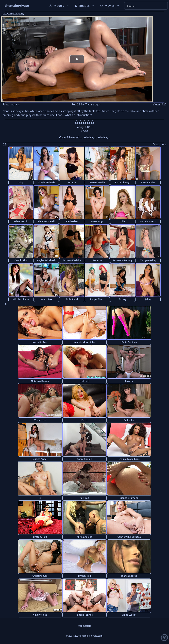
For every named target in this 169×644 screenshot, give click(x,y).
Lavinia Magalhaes (129, 459)
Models (59, 6)
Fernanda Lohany (123, 260)
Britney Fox (85, 576)
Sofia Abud (72, 299)
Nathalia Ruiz (40, 342)
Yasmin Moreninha (84, 342)
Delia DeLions (129, 342)
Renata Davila (97, 182)
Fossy (84, 420)
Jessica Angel (40, 459)
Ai (18, 104)
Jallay (148, 299)
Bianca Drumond (129, 498)
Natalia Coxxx (148, 221)
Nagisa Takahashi (46, 260)
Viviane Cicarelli (46, 221)
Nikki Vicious (40, 615)
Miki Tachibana (21, 299)
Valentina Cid (21, 221)
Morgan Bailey (148, 260)
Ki (40, 498)
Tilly (123, 221)
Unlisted (85, 381)
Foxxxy (123, 299)
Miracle (72, 182)
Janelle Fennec (84, 615)
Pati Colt (84, 498)
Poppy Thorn (97, 299)
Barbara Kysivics (72, 260)
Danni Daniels (84, 459)
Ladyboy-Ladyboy (13, 13)
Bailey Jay (129, 420)
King (21, 182)
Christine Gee (40, 576)
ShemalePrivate (17, 6)
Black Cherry (123, 182)
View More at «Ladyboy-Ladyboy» (85, 137)
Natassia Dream (40, 381)
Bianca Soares (129, 576)
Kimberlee (72, 221)
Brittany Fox (40, 537)
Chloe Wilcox (129, 615)
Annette (97, 260)
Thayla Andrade (46, 182)
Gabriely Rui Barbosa (129, 537)
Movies (110, 6)
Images (85, 6)
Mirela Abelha (84, 537)
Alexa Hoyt (97, 221)
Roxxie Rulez (148, 182)
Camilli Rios (21, 260)
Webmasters (84, 626)
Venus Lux (46, 299)
